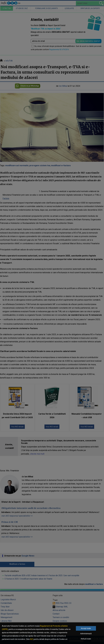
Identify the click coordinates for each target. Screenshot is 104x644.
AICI (32, 639)
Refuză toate (86, 639)
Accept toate (86, 628)
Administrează (86, 634)
